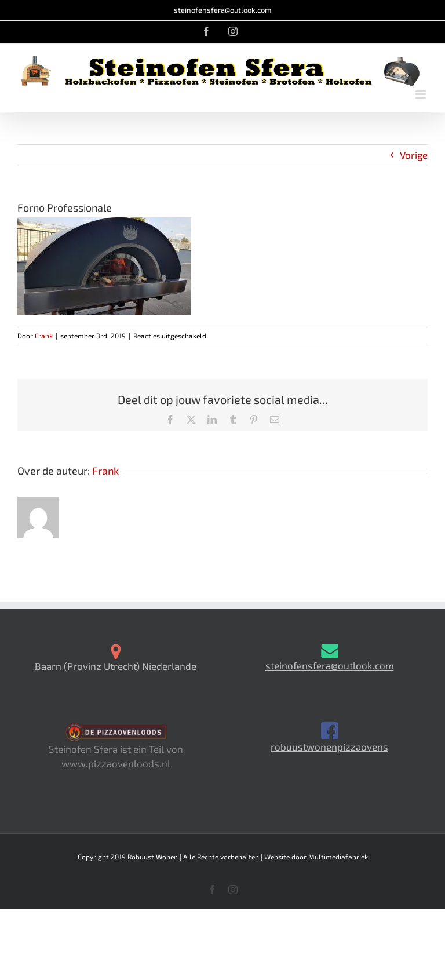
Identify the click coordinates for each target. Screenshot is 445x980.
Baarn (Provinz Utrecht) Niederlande (116, 666)
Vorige (414, 155)
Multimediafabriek (338, 857)
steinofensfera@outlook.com (222, 10)
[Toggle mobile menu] (422, 94)
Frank (44, 336)
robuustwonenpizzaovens (329, 746)
